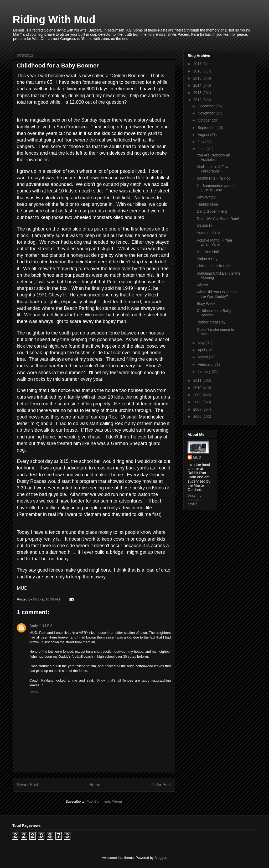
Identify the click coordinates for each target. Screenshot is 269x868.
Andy (34, 626)
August (204, 135)
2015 (198, 78)
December (206, 106)
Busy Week (206, 304)
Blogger (160, 858)
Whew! (202, 285)
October (205, 120)
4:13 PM (46, 626)
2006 (198, 416)
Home (95, 785)
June (202, 149)
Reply (34, 692)
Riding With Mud (54, 19)
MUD (197, 457)
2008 (198, 402)
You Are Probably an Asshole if (213, 157)
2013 (198, 93)
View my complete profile (195, 500)
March (203, 357)
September (207, 128)
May (201, 343)
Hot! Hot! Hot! (208, 252)
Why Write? (206, 197)
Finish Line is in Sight (214, 266)
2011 (198, 380)
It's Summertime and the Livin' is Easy (217, 188)
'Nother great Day (211, 322)
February (205, 364)
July (201, 142)
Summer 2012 (208, 233)
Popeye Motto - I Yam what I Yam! (214, 242)
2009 (198, 395)
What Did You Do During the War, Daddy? (217, 294)
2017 (198, 64)
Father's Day (207, 259)
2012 (198, 100)
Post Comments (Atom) (104, 801)
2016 (198, 71)
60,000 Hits (206, 226)
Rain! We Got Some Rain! (218, 219)
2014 (198, 85)
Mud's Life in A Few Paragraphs (213, 169)
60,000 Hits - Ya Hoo (214, 178)
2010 (198, 388)
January (205, 372)
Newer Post (27, 785)
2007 (198, 409)
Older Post (161, 785)
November (206, 113)
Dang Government (212, 211)
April (202, 350)
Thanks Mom (207, 204)
